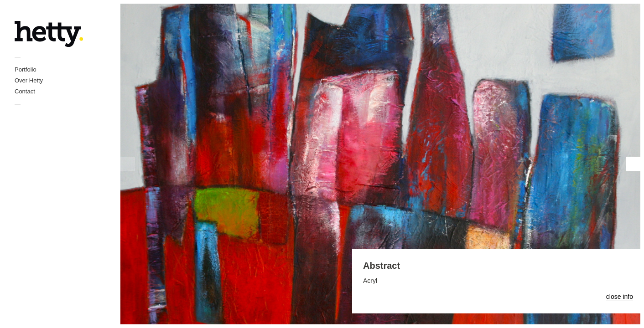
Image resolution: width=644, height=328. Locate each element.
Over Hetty (29, 80)
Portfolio (26, 69)
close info (620, 297)
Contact (25, 91)
